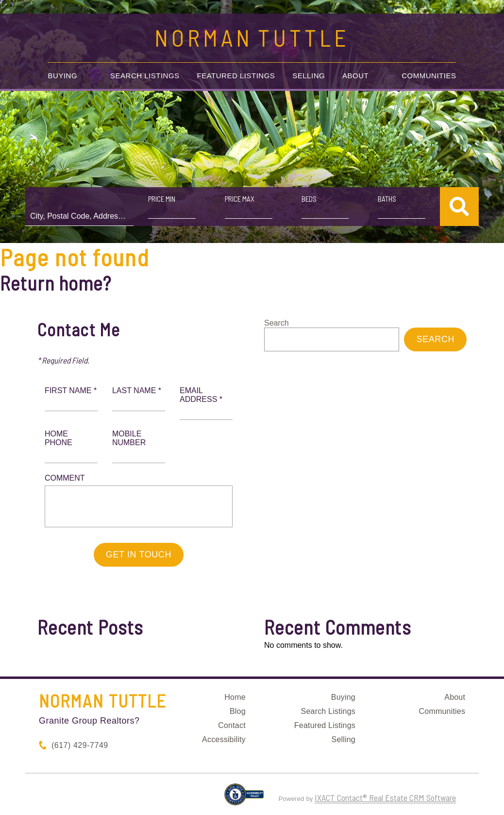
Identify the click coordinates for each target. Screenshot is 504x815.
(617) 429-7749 (80, 745)
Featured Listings (236, 76)
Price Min (162, 199)
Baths (387, 199)
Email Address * (201, 395)
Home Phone (59, 438)
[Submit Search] (459, 207)
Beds (309, 199)
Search (277, 323)
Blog (238, 711)
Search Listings (145, 76)
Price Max (240, 199)
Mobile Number (129, 438)
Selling (309, 76)
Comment (65, 478)
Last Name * (137, 390)
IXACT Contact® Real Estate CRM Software (385, 798)
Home (235, 697)
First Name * (71, 390)
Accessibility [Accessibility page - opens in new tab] (224, 739)
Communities (429, 76)
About (355, 76)
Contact (232, 725)
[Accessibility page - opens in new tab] (244, 798)
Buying (63, 76)
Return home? (56, 283)
